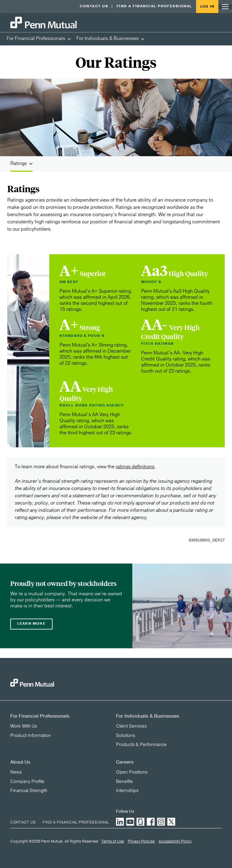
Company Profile (27, 781)
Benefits (124, 781)
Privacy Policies (141, 842)
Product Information (31, 735)
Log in (207, 7)
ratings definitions (135, 467)
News (16, 772)
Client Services (131, 726)
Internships (127, 791)
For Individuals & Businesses (108, 38)
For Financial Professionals (36, 38)
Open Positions (132, 772)
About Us (20, 762)
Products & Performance (141, 745)
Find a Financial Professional (154, 6)
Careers (125, 762)
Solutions (126, 735)
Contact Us (94, 6)
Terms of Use (113, 842)
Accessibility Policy (175, 842)
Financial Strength (29, 791)
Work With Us (24, 726)
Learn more (31, 624)
